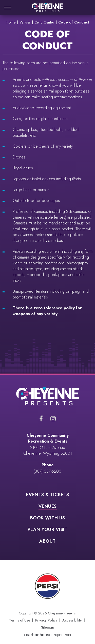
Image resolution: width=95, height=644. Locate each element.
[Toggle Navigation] (8, 8)
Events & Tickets (48, 495)
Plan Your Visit (48, 530)
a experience (48, 635)
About (48, 542)
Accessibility (72, 620)
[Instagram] (53, 419)
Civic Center (44, 22)
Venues (25, 22)
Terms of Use (20, 620)
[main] (48, 194)
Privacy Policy (46, 620)
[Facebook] (41, 419)
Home (11, 22)
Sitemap (48, 627)
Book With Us (48, 518)
